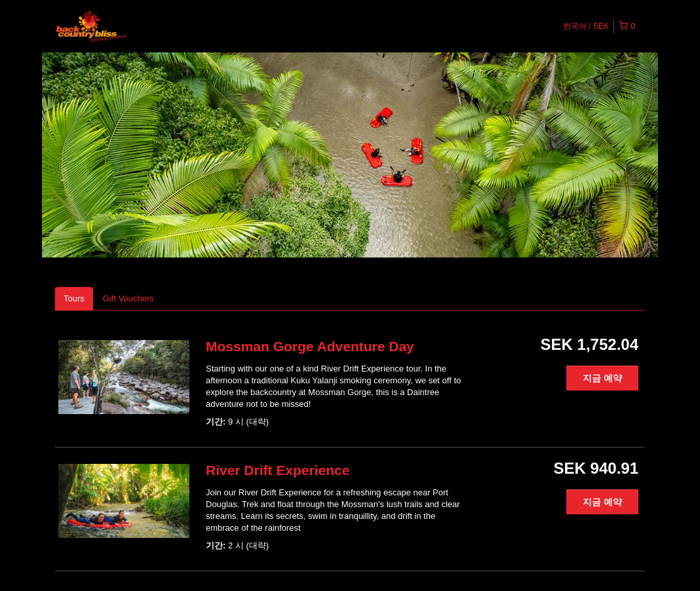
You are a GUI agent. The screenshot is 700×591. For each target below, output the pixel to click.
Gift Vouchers (128, 298)
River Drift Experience (278, 470)
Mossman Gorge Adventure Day (310, 346)
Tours (74, 298)
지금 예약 (602, 378)
